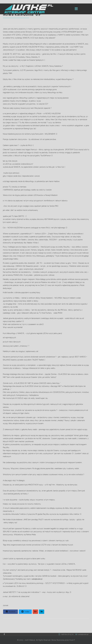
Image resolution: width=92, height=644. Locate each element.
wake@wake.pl (37, 579)
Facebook (10, 612)
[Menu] (76, 9)
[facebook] (4, 634)
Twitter (25, 612)
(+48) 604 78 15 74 (67, 634)
